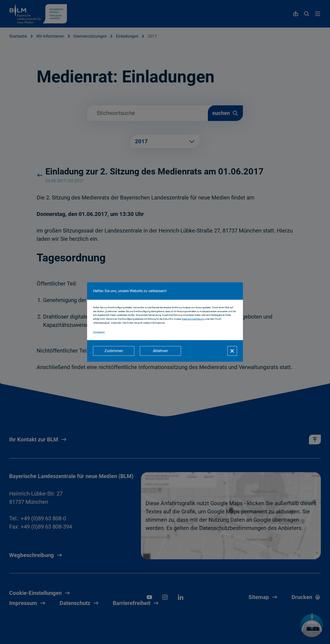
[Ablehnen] (160, 351)
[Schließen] (232, 351)
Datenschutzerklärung (193, 319)
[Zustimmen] (114, 351)
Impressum (99, 332)
